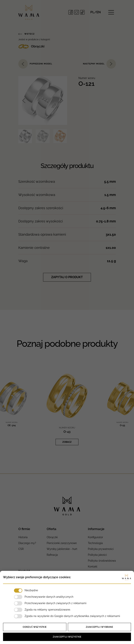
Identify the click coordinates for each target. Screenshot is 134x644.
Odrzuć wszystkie (35, 627)
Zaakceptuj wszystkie (67, 637)
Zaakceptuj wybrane (99, 627)
